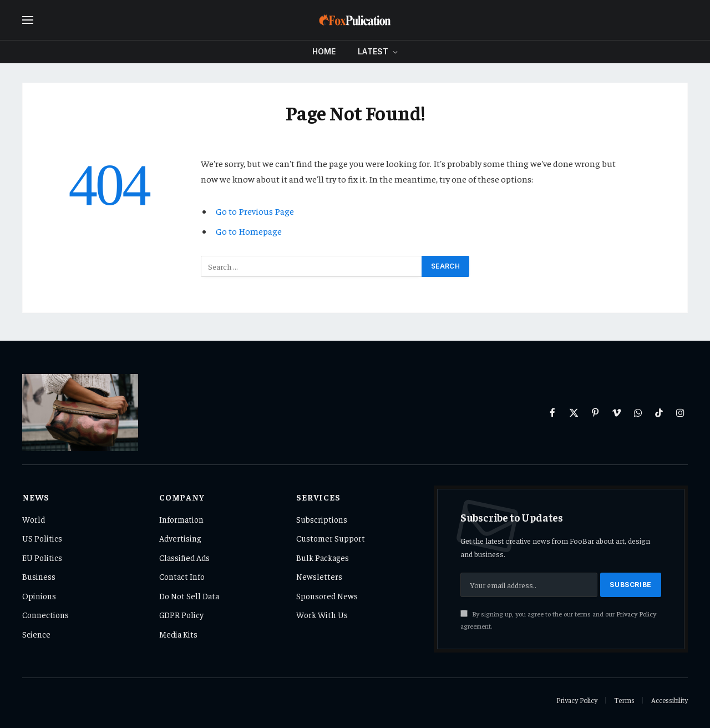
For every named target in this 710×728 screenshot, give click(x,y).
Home (324, 51)
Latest (373, 51)
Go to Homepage (249, 231)
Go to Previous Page (255, 211)
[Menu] (28, 20)
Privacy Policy (636, 614)
